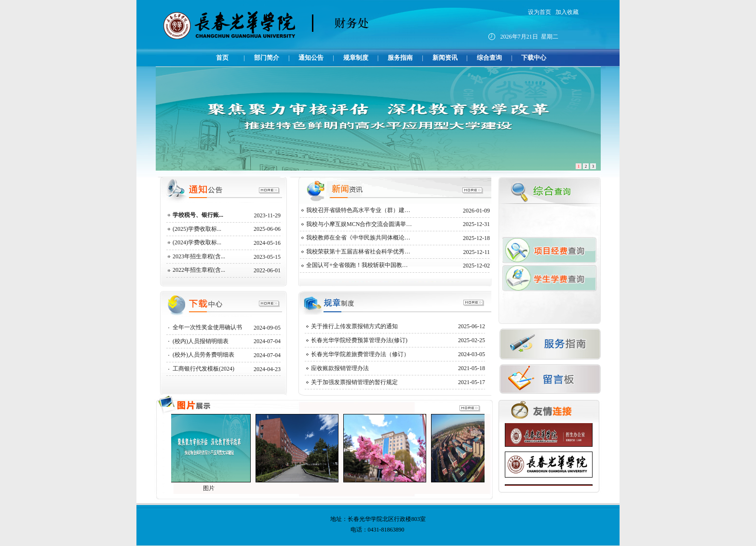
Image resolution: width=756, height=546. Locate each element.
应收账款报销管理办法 (340, 368)
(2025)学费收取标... (197, 229)
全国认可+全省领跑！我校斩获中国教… (357, 265)
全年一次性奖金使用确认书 (207, 327)
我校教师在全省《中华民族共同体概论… (358, 238)
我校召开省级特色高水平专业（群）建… (358, 210)
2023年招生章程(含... (199, 256)
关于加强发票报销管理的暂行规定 (354, 382)
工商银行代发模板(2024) (203, 369)
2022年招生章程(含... (199, 270)
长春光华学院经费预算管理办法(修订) (359, 340)
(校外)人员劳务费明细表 (203, 355)
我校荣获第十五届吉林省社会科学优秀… (358, 252)
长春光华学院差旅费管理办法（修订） (360, 354)
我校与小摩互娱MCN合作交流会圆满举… (359, 224)
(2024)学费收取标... (197, 242)
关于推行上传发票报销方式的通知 (354, 326)
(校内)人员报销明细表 (201, 341)
